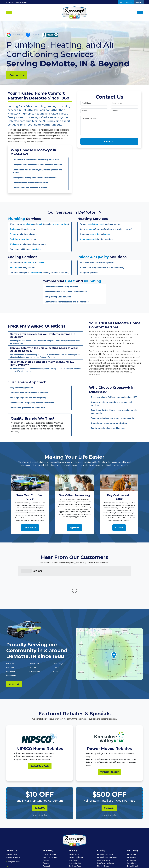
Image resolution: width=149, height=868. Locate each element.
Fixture (13, 234)
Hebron (33, 631)
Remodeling (47, 829)
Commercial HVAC (134, 837)
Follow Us (35, 35)
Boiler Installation (75, 826)
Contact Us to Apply (40, 729)
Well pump (14, 244)
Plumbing (16, 219)
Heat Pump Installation (77, 832)
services (90, 229)
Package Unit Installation (78, 844)
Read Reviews (18, 35)
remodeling (36, 249)
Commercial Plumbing (135, 840)
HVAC (70, 281)
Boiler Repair (73, 823)
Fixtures (46, 823)
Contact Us (17, 75)
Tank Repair (47, 835)
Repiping (14, 229)
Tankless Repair (49, 841)
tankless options (60, 224)
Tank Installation (49, 838)
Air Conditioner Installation (107, 820)
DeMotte (10, 627)
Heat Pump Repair (75, 829)
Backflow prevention (19, 239)
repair (40, 224)
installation (28, 224)
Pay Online (139, 2)
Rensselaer (11, 639)
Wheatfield (34, 627)
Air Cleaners (132, 820)
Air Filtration (132, 817)
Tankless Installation (50, 844)
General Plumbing (49, 817)
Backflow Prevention (50, 820)
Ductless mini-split (88, 239)
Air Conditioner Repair (105, 817)
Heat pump (15, 268)
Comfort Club (30, 528)
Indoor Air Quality (93, 257)
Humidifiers (131, 826)
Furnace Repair (74, 817)
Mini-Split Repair (74, 835)
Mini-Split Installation (76, 838)
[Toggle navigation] (9, 12)
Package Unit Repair (76, 841)
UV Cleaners (132, 823)
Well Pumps (47, 832)
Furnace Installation (76, 820)
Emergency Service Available (17, 2)
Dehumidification (133, 829)
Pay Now (119, 528)
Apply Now (74, 528)
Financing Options (126, 2)
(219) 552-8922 (14, 825)
